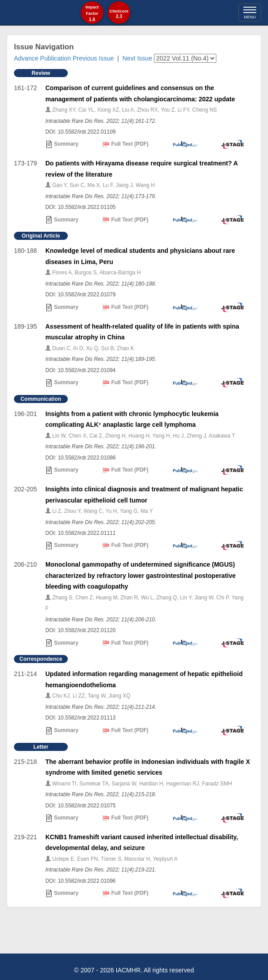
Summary (62, 144)
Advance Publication (42, 58)
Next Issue (137, 58)
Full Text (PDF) (125, 144)
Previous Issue (93, 58)
